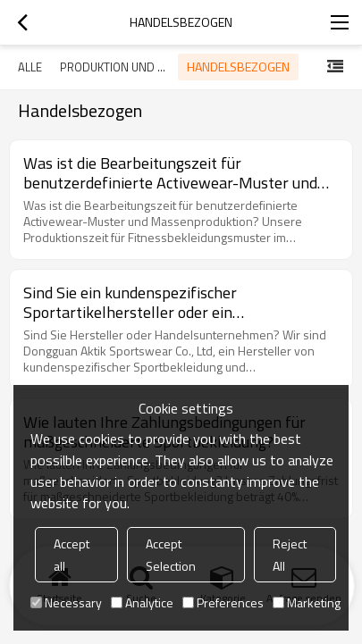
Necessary (66, 602)
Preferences (223, 602)
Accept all (72, 555)
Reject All (290, 555)
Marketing (307, 602)
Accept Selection (171, 555)
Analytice (142, 602)
